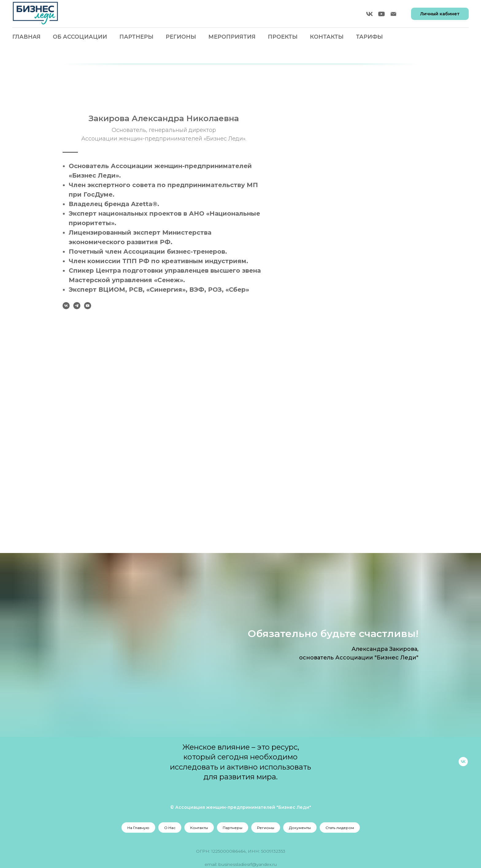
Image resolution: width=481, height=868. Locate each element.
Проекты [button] (283, 37)
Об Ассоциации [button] (80, 37)
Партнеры (136, 37)
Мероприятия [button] (232, 37)
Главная (26, 37)
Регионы (266, 828)
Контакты (327, 37)
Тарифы (369, 37)
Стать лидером (340, 828)
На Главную (138, 828)
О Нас (170, 828)
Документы (300, 828)
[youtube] (381, 14)
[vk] (369, 14)
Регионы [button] (181, 37)
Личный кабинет (440, 14)
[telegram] (230, 306)
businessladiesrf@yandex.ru (248, 864)
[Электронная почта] (393, 14)
